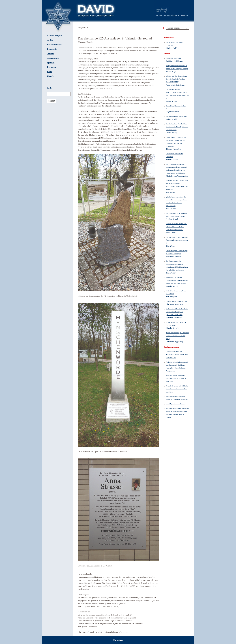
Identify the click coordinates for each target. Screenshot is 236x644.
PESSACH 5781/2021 (173, 58)
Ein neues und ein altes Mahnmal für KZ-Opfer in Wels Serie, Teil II (177, 240)
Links (50, 72)
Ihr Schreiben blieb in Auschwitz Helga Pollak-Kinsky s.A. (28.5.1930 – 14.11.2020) (177, 312)
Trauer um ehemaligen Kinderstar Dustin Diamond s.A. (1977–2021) (177, 336)
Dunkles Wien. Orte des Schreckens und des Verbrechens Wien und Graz (177, 354)
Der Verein (52, 67)
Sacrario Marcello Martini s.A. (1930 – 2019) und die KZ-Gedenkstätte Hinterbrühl (176, 227)
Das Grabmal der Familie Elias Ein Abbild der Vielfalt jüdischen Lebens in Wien (177, 127)
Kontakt (51, 76)
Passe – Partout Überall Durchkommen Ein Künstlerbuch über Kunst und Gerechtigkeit (177, 280)
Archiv (50, 40)
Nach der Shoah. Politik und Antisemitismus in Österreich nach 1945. (176, 378)
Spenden (51, 63)
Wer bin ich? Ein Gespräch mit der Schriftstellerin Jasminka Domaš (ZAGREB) (176, 79)
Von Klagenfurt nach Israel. (175, 404)
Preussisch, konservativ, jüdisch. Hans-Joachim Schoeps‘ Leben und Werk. (177, 389)
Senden (52, 101)
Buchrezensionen (54, 44)
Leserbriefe (52, 49)
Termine (51, 54)
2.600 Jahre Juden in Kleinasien (177, 116)
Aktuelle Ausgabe (55, 35)
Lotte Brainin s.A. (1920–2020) (177, 301)
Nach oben (118, 640)
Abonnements (53, 58)
